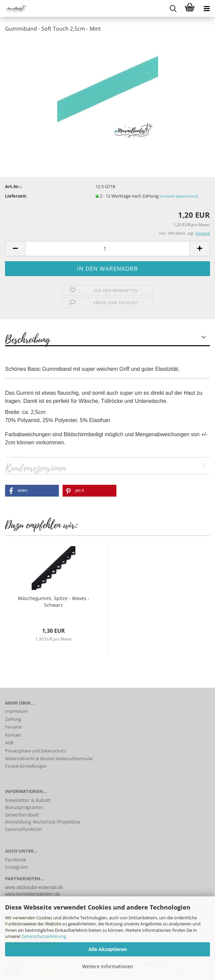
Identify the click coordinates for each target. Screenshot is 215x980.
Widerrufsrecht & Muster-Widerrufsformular (49, 759)
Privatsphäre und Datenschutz (35, 751)
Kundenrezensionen (35, 468)
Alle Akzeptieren (108, 949)
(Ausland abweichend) (179, 196)
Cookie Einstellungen (26, 766)
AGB (9, 743)
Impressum (16, 711)
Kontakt (13, 735)
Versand (13, 727)
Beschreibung (28, 339)
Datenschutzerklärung (44, 936)
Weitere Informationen (108, 966)
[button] (32, 491)
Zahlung (13, 719)
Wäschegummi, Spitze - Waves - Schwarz (54, 602)
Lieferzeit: (16, 196)
